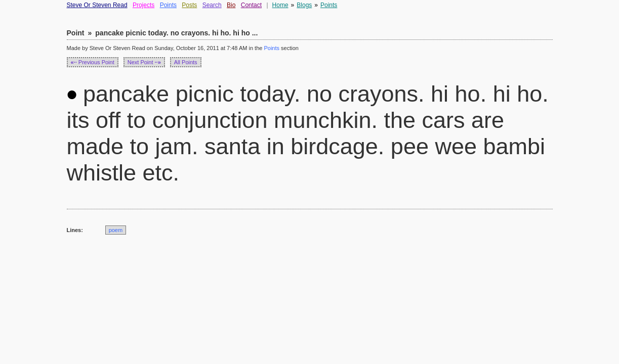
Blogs (304, 5)
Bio (231, 5)
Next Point (144, 62)
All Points (186, 62)
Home (280, 5)
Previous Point (93, 62)
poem (116, 230)
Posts (189, 5)
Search (212, 5)
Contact (251, 5)
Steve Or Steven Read (97, 5)
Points (168, 5)
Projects (143, 5)
